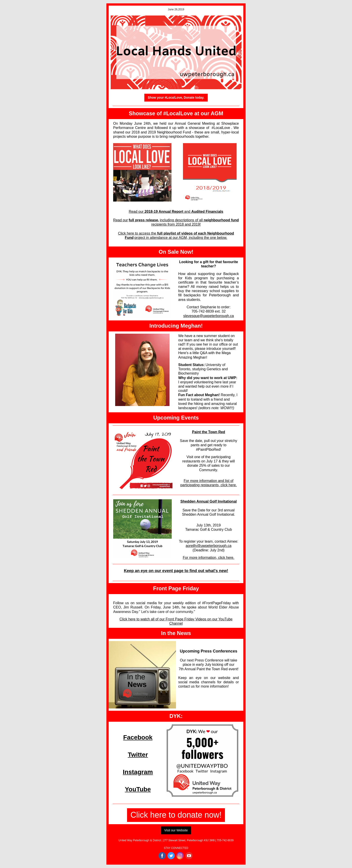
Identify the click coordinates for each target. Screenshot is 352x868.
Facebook (138, 737)
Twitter (138, 755)
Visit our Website (176, 830)
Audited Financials (207, 212)
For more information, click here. (208, 558)
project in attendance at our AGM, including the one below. (181, 238)
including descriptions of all (182, 220)
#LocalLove (221, 128)
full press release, (144, 220)
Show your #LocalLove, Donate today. (176, 98)
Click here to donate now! (176, 815)
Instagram (138, 772)
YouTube (138, 789)
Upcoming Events (176, 418)
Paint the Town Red (208, 432)
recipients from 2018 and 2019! (176, 224)
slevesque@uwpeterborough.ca (208, 316)
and (188, 212)
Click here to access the (138, 233)
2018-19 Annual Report (164, 212)
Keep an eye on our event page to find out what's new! (176, 571)
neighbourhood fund (221, 220)
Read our (137, 212)
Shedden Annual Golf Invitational (209, 501)
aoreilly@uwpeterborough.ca (209, 546)
